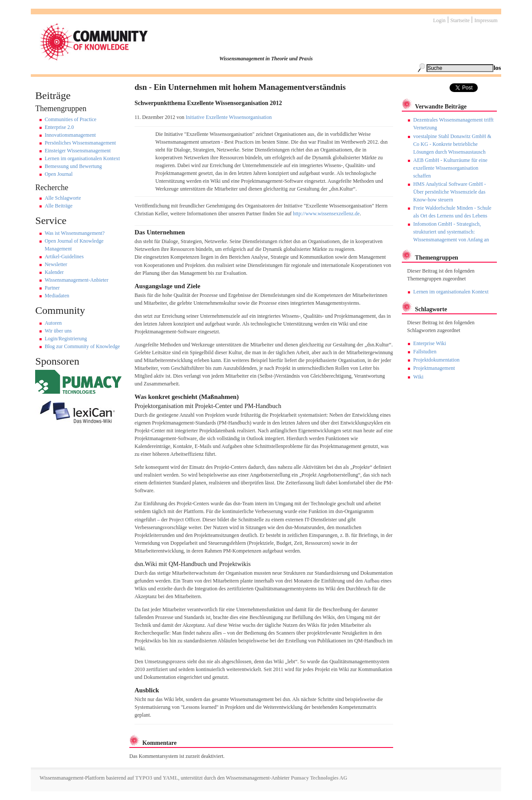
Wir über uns (58, 331)
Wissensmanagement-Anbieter (77, 280)
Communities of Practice (71, 119)
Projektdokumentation (436, 360)
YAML (171, 778)
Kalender (54, 272)
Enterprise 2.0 (59, 127)
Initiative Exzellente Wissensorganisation (229, 117)
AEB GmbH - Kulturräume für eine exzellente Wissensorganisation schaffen (450, 168)
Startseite (460, 20)
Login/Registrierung (66, 339)
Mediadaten (57, 296)
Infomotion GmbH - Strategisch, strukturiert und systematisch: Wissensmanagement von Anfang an (451, 232)
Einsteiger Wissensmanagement (78, 151)
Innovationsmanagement (70, 135)
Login (439, 20)
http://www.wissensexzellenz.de (326, 214)
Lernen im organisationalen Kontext (82, 158)
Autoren (53, 323)
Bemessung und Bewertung (73, 166)
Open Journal (59, 174)
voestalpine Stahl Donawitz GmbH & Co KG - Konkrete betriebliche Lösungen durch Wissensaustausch (452, 144)
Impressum (486, 20)
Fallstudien (425, 352)
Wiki (418, 377)
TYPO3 (143, 778)
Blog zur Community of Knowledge (82, 346)
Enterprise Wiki (430, 343)
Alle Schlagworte (63, 198)
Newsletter (56, 264)
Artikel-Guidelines (64, 257)
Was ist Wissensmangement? (75, 233)
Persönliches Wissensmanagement (80, 143)
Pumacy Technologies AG (319, 778)
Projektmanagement (434, 368)
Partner (52, 288)
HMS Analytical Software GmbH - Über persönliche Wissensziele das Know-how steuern (449, 192)
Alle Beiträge (59, 206)
